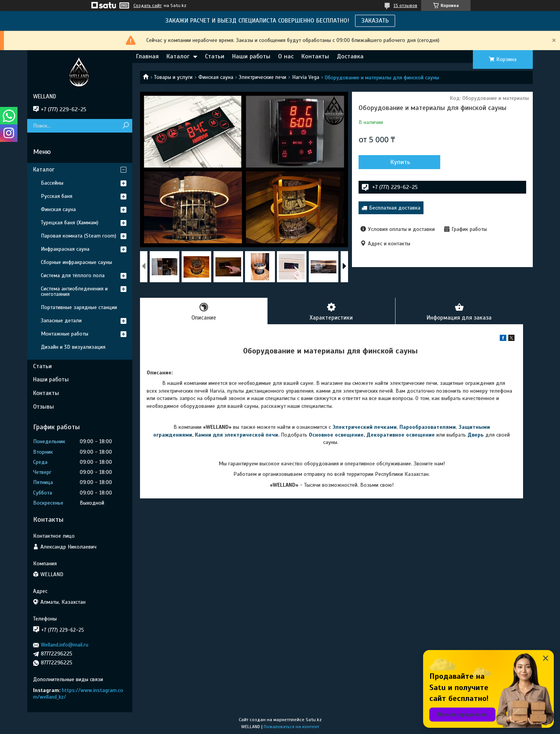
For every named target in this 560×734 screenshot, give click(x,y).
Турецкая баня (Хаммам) (70, 223)
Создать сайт (148, 5)
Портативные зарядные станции (79, 307)
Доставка (350, 56)
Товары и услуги (173, 77)
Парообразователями (428, 427)
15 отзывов (405, 5)
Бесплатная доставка (395, 208)
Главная (147, 56)
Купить (400, 162)
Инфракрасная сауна (65, 249)
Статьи (215, 56)
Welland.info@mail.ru (65, 645)
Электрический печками (365, 427)
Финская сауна (216, 77)
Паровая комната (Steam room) (79, 236)
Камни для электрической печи (236, 435)
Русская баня (57, 196)
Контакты (315, 56)
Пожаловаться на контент (291, 727)
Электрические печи (262, 77)
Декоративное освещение (401, 435)
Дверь (476, 435)
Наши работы (251, 56)
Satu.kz (314, 720)
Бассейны (52, 183)
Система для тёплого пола (73, 275)
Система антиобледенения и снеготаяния (74, 291)
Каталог (178, 56)
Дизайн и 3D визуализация (73, 347)
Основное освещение (336, 435)
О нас (286, 56)
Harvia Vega (306, 77)
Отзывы (44, 407)
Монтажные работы (65, 334)
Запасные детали (61, 321)
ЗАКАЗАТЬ (375, 21)
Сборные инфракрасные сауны (76, 262)
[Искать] (125, 126)
